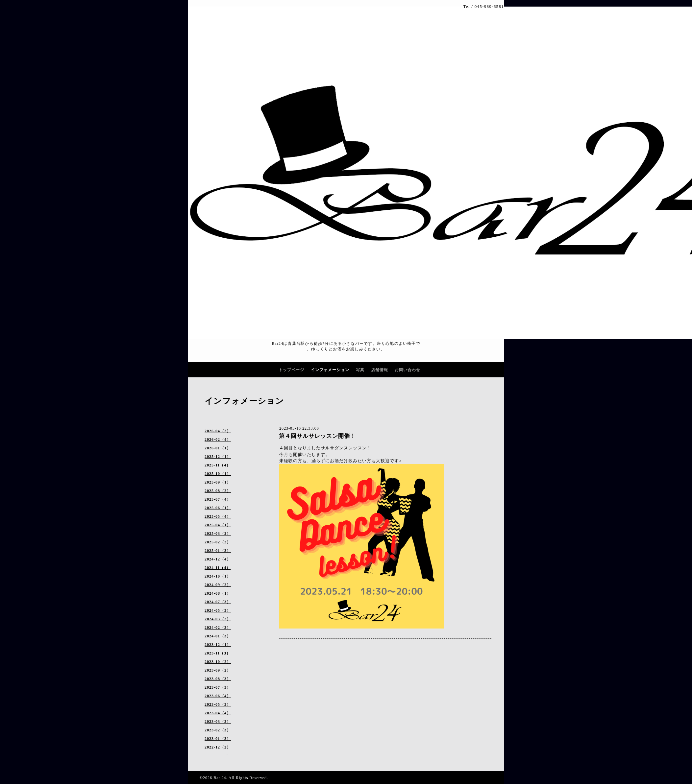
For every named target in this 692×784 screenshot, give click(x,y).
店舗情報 (380, 370)
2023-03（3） (218, 722)
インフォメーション (330, 370)
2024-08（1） (218, 593)
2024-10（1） (218, 576)
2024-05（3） (218, 610)
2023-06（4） (218, 696)
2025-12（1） (218, 457)
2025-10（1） (218, 474)
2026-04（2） (218, 431)
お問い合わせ (408, 370)
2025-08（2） (218, 491)
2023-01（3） (218, 739)
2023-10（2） (218, 662)
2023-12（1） (218, 645)
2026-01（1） (218, 448)
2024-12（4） (218, 559)
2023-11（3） (218, 653)
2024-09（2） (218, 585)
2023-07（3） (218, 687)
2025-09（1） (218, 482)
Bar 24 (220, 778)
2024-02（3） (218, 628)
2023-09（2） (218, 670)
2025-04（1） (218, 525)
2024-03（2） (218, 619)
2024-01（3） (218, 636)
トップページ (291, 370)
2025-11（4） (218, 465)
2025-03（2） (218, 534)
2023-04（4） (218, 713)
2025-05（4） (218, 516)
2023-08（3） (218, 679)
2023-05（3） (218, 704)
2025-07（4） (218, 499)
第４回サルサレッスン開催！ (317, 436)
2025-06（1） (218, 508)
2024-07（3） (218, 602)
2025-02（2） (218, 542)
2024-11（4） (218, 568)
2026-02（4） (218, 440)
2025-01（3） (218, 551)
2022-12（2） (218, 747)
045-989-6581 (489, 6)
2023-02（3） (218, 730)
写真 (360, 370)
